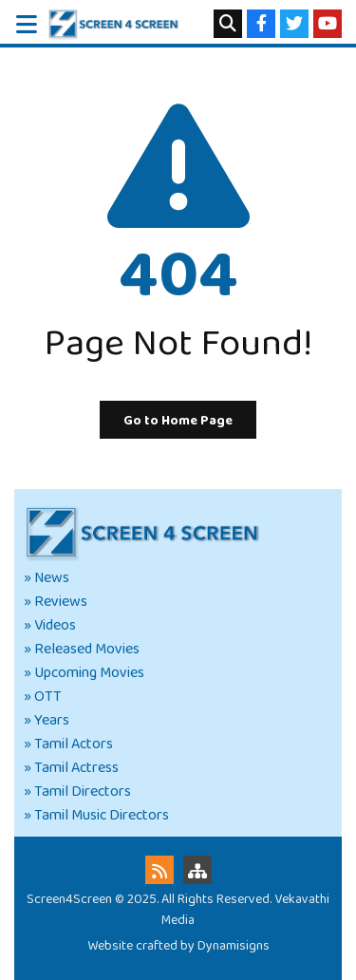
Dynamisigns (234, 946)
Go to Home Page (178, 421)
